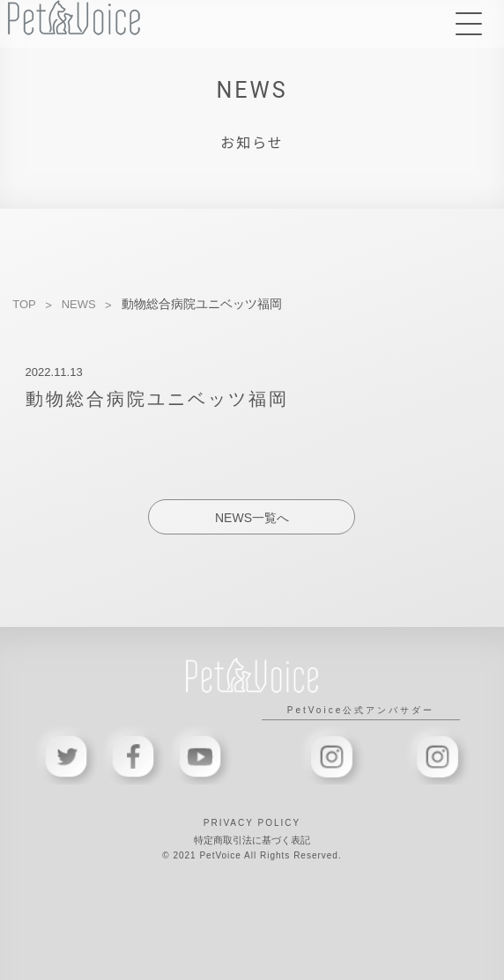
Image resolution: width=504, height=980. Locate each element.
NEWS (79, 304)
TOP (24, 304)
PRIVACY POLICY (252, 823)
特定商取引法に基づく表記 (252, 840)
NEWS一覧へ (252, 518)
